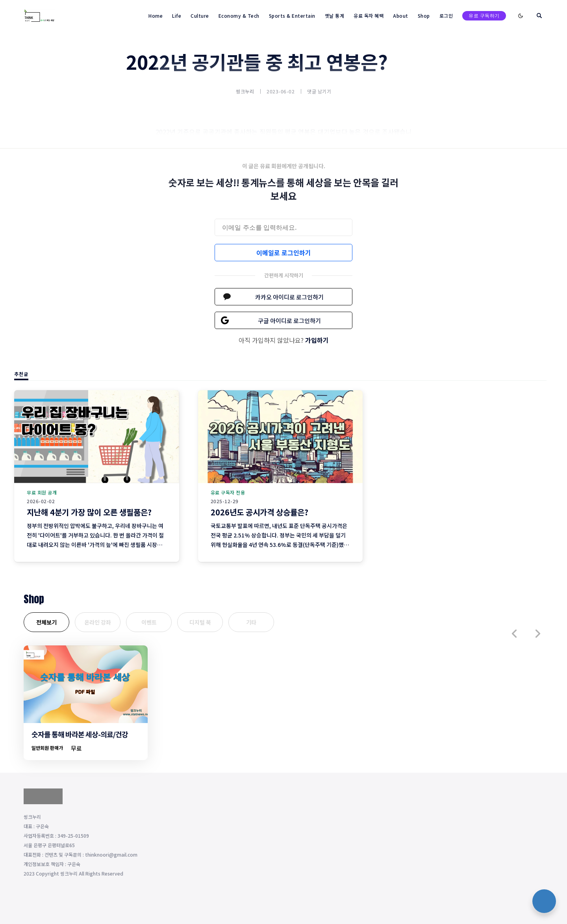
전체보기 (46, 622)
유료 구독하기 (484, 16)
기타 (251, 622)
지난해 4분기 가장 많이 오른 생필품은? (89, 512)
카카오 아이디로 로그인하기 (289, 297)
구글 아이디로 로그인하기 (289, 321)
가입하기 (317, 340)
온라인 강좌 (98, 622)
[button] (514, 634)
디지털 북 (200, 622)
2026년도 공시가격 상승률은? (259, 512)
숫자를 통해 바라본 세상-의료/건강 (80, 734)
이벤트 (149, 622)
